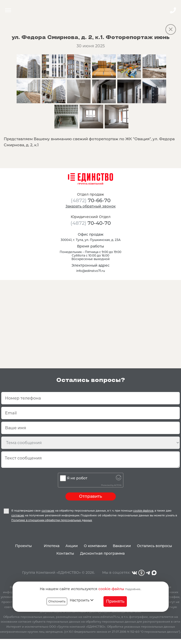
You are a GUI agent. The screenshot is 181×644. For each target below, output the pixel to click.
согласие (48, 511)
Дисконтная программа (102, 553)
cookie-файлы (111, 589)
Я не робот (77, 478)
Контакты (65, 553)
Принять (115, 601)
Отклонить (57, 601)
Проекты (23, 546)
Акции (72, 546)
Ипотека (52, 546)
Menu (8, 10)
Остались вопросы (154, 546)
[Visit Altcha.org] (119, 479)
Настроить (82, 600)
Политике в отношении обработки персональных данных (52, 520)
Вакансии (122, 546)
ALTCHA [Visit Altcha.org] (118, 485)
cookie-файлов (143, 511)
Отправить (90, 496)
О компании (95, 546)
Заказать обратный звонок (90, 206)
